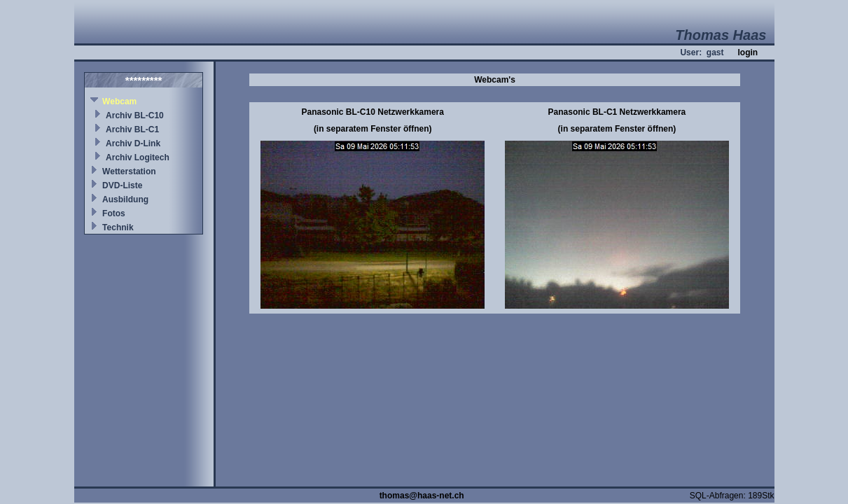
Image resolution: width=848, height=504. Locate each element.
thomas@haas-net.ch (422, 496)
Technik (118, 227)
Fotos (114, 213)
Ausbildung (125, 199)
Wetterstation (129, 171)
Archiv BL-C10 (135, 115)
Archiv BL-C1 (132, 129)
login (748, 52)
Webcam (119, 101)
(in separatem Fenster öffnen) (373, 129)
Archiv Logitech (138, 157)
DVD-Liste (122, 185)
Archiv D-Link (133, 143)
